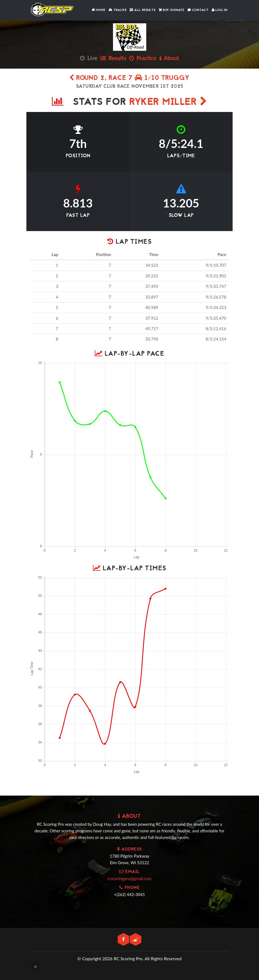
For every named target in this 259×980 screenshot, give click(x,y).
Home (98, 10)
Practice (143, 58)
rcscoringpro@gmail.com (129, 878)
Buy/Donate (171, 10)
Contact (198, 10)
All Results (143, 10)
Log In (220, 10)
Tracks (118, 10)
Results (113, 58)
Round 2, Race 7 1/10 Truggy (129, 78)
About (169, 58)
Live (89, 58)
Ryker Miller (168, 103)
